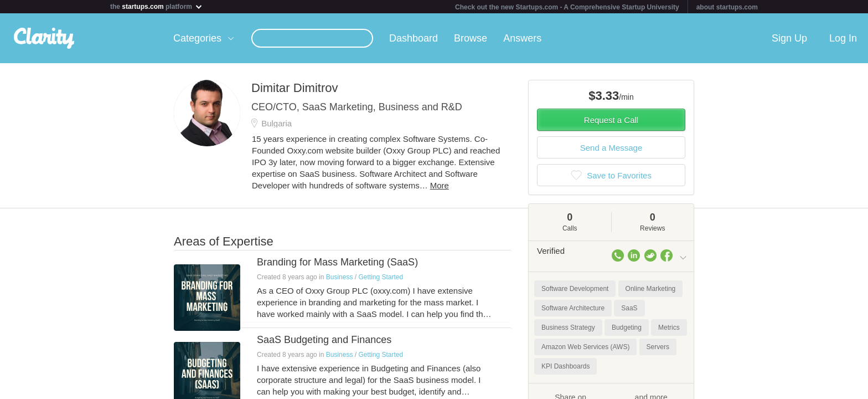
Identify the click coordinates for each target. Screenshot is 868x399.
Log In (843, 38)
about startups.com (727, 7)
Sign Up (789, 38)
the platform (157, 6)
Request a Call (611, 120)
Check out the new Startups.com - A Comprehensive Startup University (567, 7)
